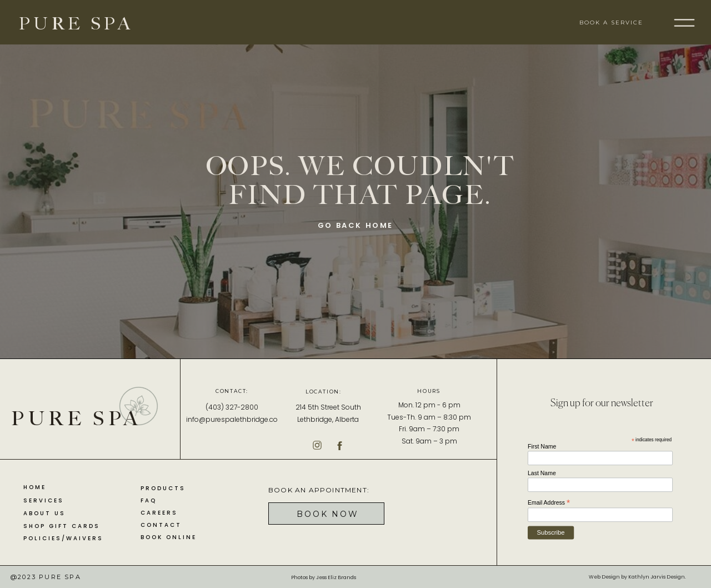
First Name (542, 446)
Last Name (542, 473)
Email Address (549, 502)
